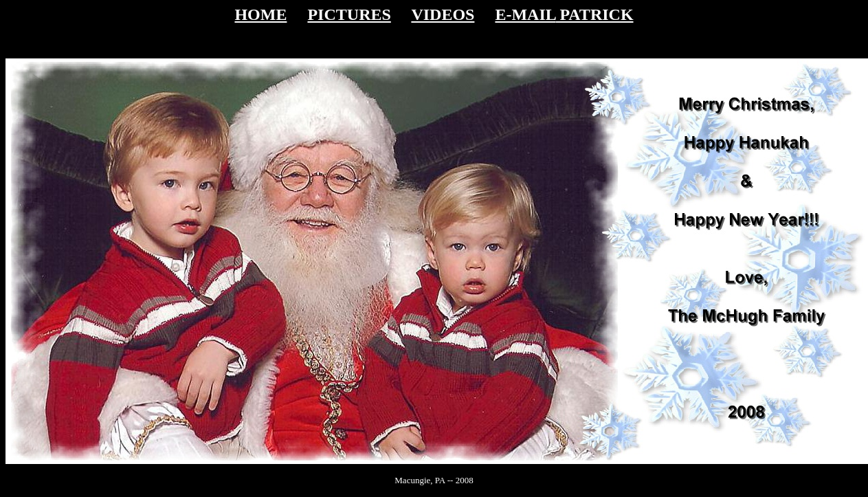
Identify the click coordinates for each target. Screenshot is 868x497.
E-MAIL (525, 14)
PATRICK (594, 14)
